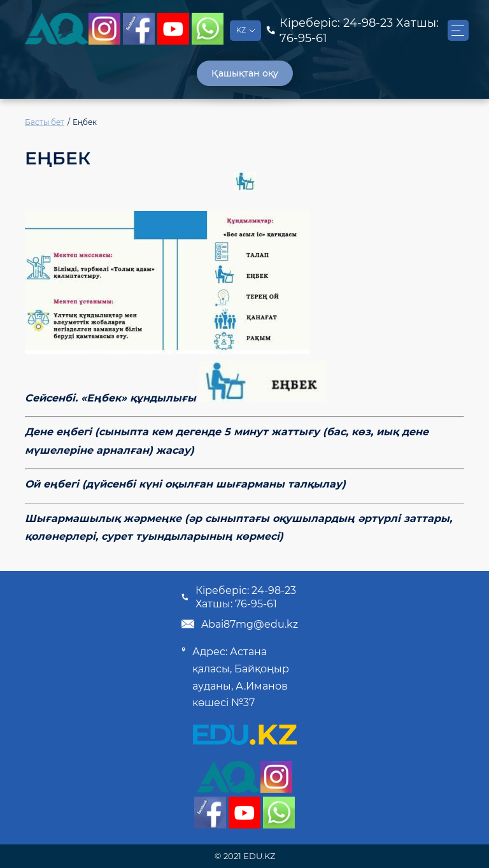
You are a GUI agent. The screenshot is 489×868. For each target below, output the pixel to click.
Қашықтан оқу (245, 73)
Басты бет (45, 122)
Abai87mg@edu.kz (239, 624)
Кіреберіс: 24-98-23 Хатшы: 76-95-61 (238, 597)
